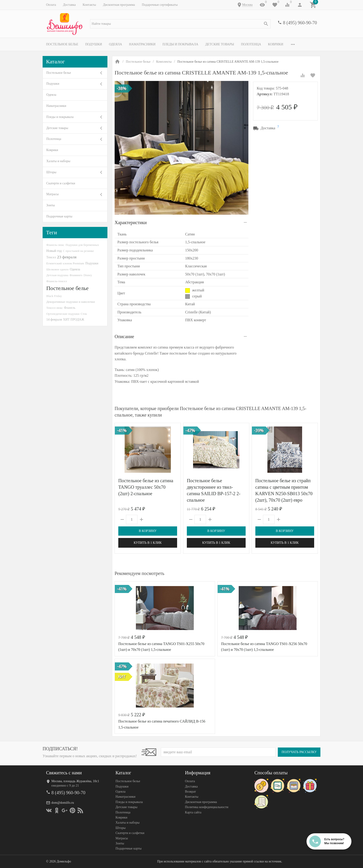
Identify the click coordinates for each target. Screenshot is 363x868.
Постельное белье (62, 44)
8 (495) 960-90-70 (300, 23)
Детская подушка (57, 275)
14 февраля (54, 319)
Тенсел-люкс (55, 308)
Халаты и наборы (58, 161)
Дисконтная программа (119, 5)
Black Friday (54, 296)
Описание (124, 337)
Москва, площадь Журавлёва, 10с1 (75, 781)
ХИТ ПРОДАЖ (74, 320)
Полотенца (251, 44)
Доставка (69, 5)
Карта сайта (193, 812)
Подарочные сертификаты (160, 5)
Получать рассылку (299, 752)
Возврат (190, 792)
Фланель (70, 308)
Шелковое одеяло (57, 269)
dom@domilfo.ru (63, 803)
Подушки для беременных (82, 245)
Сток (84, 314)
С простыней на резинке (78, 251)
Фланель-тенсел (57, 281)
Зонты (51, 205)
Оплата (51, 5)
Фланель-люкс (55, 245)
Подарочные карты (59, 216)
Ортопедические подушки (63, 314)
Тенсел (51, 257)
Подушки (94, 44)
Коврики (276, 44)
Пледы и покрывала (180, 44)
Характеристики (131, 222)
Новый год (54, 251)
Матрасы (52, 194)
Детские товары (220, 44)
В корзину (148, 531)
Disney (88, 275)
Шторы (51, 172)
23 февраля (67, 257)
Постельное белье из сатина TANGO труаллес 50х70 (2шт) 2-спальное (146, 487)
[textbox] (180, 24)
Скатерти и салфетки (61, 183)
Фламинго (76, 275)
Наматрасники (142, 44)
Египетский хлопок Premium (65, 263)
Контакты (89, 5)
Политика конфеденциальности (207, 807)
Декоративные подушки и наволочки (71, 302)
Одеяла (116, 44)
